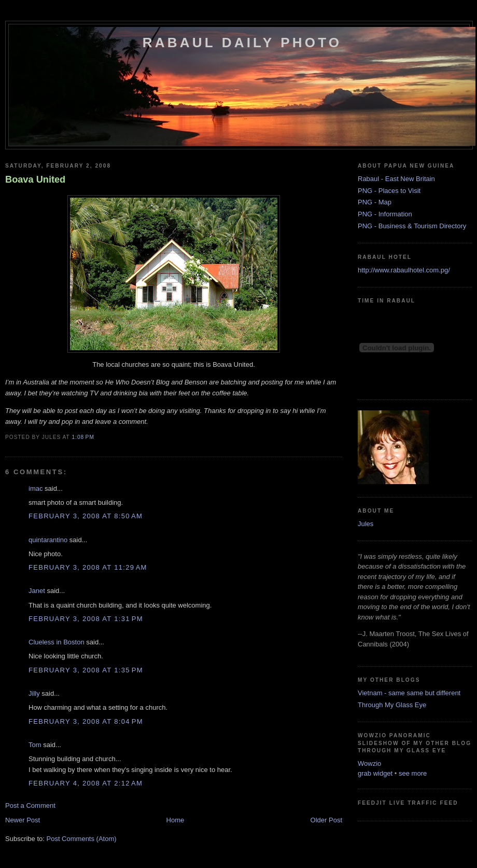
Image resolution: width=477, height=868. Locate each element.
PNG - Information (385, 214)
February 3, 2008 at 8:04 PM (86, 721)
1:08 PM (83, 437)
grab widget (375, 773)
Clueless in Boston (57, 642)
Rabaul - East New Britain (396, 179)
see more (413, 773)
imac (36, 488)
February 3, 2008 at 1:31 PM (86, 619)
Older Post (326, 820)
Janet (37, 591)
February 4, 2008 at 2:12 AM (86, 783)
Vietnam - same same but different (409, 693)
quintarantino (48, 540)
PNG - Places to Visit (389, 191)
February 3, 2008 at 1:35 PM (86, 670)
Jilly (34, 693)
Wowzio (369, 763)
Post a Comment (30, 805)
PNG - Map (375, 202)
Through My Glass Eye (392, 705)
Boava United (35, 180)
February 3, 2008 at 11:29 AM (88, 567)
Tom (35, 745)
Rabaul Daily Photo (242, 43)
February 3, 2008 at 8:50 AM (86, 516)
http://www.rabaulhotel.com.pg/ (404, 270)
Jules (366, 524)
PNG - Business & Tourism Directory (412, 226)
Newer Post (23, 820)
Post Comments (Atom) (82, 839)
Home (176, 820)
